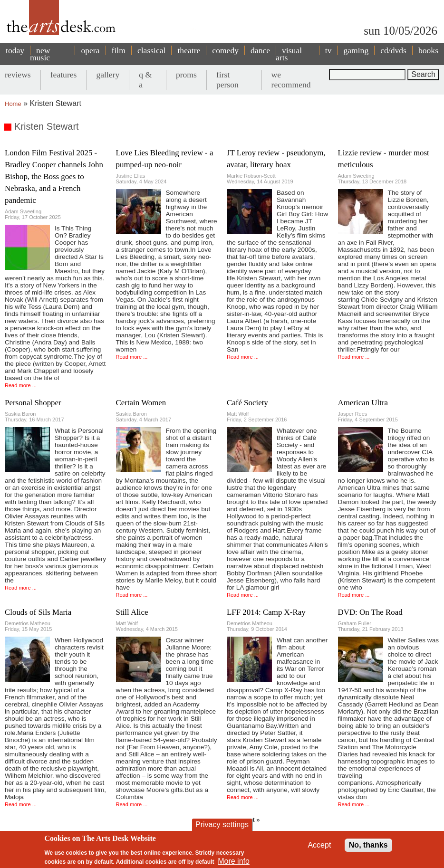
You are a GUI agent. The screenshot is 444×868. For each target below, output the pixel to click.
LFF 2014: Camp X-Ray (266, 612)
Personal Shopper (33, 403)
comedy (225, 50)
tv (328, 50)
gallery (108, 75)
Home (13, 104)
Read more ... (21, 385)
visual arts (289, 54)
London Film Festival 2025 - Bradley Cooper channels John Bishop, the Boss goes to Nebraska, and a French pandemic (54, 176)
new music (40, 54)
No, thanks (368, 845)
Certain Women (141, 403)
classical (152, 50)
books (428, 50)
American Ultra (363, 403)
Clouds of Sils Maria (38, 612)
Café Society (247, 403)
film (119, 50)
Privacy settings (222, 825)
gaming (356, 50)
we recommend (291, 80)
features (64, 75)
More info (234, 861)
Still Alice (132, 612)
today (15, 50)
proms (186, 75)
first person (227, 80)
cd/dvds (393, 50)
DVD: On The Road (370, 612)
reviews (18, 75)
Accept (319, 845)
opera (90, 50)
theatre (189, 50)
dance (260, 50)
